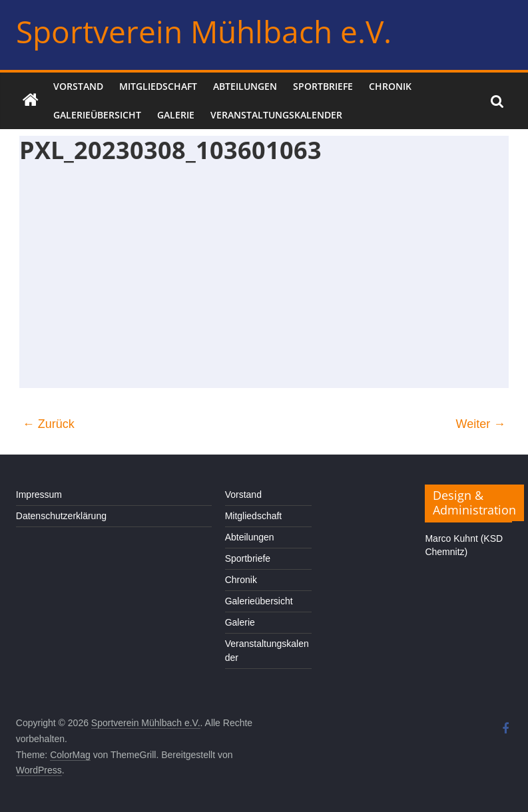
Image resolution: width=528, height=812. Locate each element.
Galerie (176, 115)
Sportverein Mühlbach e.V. (204, 31)
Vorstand (78, 86)
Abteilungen (245, 86)
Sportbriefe (323, 86)
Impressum (39, 495)
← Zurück (49, 424)
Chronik (390, 86)
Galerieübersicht (97, 115)
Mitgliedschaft (158, 86)
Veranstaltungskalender (276, 115)
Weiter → (481, 424)
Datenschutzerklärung (61, 516)
